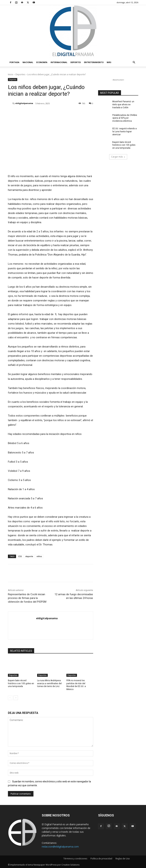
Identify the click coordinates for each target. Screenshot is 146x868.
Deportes (76, 62)
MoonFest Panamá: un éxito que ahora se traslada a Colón (123, 105)
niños (39, 556)
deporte (29, 556)
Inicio (11, 74)
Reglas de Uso (123, 859)
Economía (42, 62)
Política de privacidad (101, 859)
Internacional (59, 62)
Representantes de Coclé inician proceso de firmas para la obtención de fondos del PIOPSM (27, 598)
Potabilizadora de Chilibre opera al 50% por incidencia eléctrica (125, 118)
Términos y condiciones (75, 859)
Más (109, 62)
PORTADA (14, 62)
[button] (134, 62)
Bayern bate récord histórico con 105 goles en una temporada (21, 683)
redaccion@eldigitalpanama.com (60, 847)
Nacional (28, 62)
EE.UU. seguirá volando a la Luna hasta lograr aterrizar (125, 132)
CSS (20, 556)
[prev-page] (10, 698)
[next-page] (16, 698)
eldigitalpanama (24, 103)
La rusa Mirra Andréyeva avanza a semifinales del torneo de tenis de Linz (49, 683)
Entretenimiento (94, 62)
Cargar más (118, 157)
